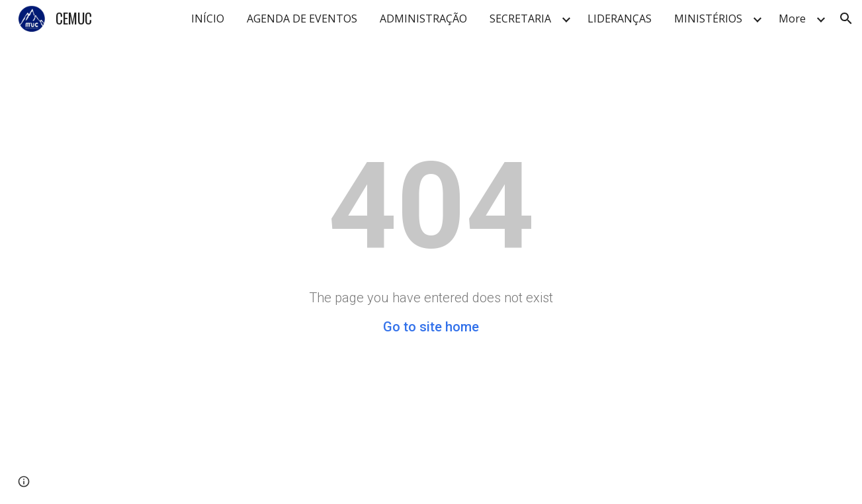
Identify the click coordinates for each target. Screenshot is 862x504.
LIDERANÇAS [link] (620, 19)
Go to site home (431, 327)
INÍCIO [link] (208, 19)
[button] (846, 19)
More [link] (792, 19)
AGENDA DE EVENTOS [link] (302, 19)
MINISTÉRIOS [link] (708, 19)
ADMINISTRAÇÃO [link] (423, 19)
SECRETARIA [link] (520, 19)
